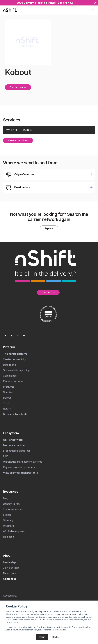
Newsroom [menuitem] (9, 573)
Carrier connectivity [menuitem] (14, 359)
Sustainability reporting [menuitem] (16, 370)
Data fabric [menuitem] (9, 365)
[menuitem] (49, 347)
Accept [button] (42, 637)
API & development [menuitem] (14, 531)
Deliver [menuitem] (7, 398)
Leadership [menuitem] (9, 562)
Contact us (48, 292)
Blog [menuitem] (6, 498)
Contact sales (18, 87)
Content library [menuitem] (12, 504)
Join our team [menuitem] (11, 568)
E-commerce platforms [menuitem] (16, 451)
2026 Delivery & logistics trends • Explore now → (46, 3)
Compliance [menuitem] (10, 376)
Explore (49, 228)
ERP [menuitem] (5, 456)
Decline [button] (56, 637)
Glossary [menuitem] (8, 520)
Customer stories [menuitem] (13, 509)
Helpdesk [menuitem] (8, 537)
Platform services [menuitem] (13, 381)
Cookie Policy (12, 622)
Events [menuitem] (7, 515)
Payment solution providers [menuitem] (19, 467)
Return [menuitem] (7, 409)
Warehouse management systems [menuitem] (23, 462)
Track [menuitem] (6, 403)
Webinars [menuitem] (8, 526)
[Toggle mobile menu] (92, 10)
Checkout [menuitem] (9, 392)
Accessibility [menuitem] (10, 596)
